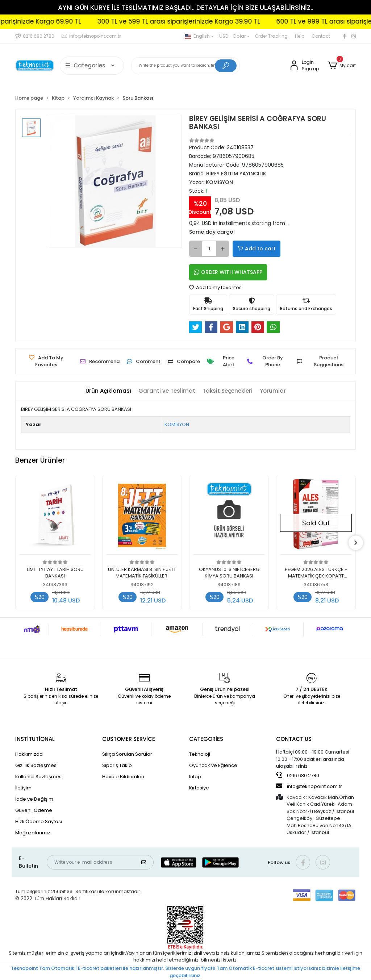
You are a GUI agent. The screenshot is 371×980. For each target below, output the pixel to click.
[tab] (108, 391)
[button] (342, 66)
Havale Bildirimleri (123, 777)
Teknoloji (200, 754)
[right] (356, 543)
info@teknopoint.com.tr (309, 786)
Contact (321, 36)
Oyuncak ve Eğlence (213, 765)
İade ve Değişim (34, 799)
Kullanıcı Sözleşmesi (39, 777)
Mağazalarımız (33, 833)
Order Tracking (271, 36)
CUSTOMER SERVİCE (129, 739)
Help (300, 36)
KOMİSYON (177, 424)
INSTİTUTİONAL (35, 739)
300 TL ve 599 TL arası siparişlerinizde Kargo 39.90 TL (191, 21)
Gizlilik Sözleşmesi (36, 765)
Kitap (195, 777)
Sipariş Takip (117, 765)
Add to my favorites (215, 287)
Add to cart (257, 249)
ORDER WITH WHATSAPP (228, 272)
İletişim (23, 788)
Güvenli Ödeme (34, 810)
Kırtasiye (199, 788)
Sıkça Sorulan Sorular (127, 754)
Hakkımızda (29, 754)
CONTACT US (294, 739)
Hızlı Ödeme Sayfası (39, 821)
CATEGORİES (206, 739)
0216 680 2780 (298, 775)
